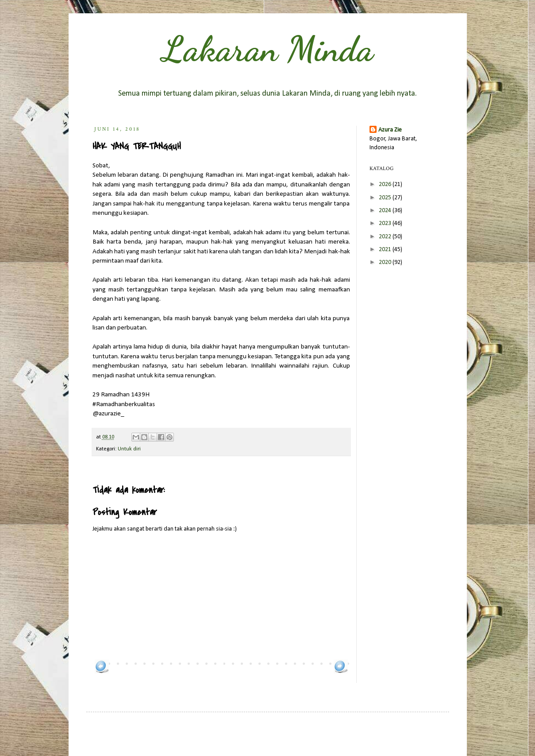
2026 (386, 184)
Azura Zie (390, 130)
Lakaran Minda (268, 49)
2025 (386, 198)
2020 (386, 262)
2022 (386, 237)
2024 (386, 211)
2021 (386, 250)
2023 (386, 223)
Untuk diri (129, 449)
